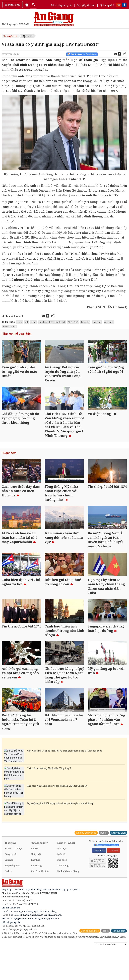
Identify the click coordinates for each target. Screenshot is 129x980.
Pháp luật (36, 857)
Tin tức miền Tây (40, 874)
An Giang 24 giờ (39, 846)
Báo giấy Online (86, 5)
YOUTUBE (113, 853)
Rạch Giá (85, 322)
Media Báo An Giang (68, 874)
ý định (34, 322)
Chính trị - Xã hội (66, 846)
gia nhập (43, 322)
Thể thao (36, 863)
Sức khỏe (62, 863)
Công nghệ (10, 857)
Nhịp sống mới (12, 868)
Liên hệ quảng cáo (62, 5)
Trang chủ (10, 36)
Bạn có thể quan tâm (17, 334)
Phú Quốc (97, 322)
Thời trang (63, 868)
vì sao (19, 322)
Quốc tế (28, 36)
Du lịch (8, 874)
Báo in (104, 835)
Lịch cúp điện (108, 5)
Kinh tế (35, 851)
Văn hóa (9, 863)
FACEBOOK (99, 853)
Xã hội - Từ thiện (14, 851)
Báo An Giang (9, 326)
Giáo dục (62, 851)
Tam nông (36, 868)
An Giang (109, 322)
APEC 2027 (73, 322)
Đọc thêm (10, 454)
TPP (51, 322)
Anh (26, 322)
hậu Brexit (60, 322)
